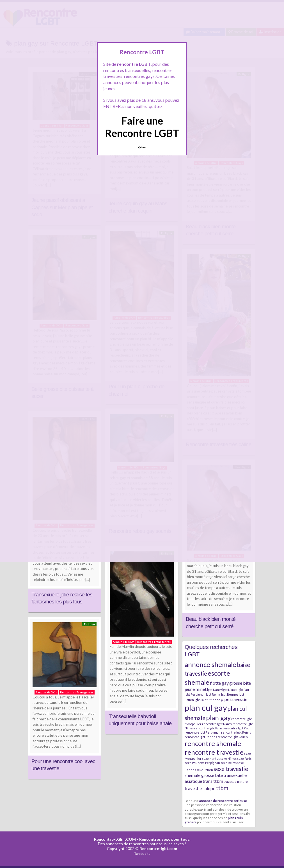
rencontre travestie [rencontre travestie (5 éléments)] (214, 752)
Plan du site (142, 854)
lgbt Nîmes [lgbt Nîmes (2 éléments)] (230, 690)
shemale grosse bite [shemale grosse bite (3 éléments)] (204, 775)
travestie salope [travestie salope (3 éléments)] (200, 788)
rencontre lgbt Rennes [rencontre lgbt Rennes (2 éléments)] (201, 737)
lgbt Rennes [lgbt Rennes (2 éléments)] (230, 694)
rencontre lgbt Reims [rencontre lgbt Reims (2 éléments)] (236, 732)
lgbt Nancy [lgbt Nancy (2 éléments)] (214, 690)
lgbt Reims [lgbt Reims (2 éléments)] (213, 694)
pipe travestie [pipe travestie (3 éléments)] (234, 699)
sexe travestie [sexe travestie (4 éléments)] (231, 769)
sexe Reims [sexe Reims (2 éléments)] (229, 763)
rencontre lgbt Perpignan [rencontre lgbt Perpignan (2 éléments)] (203, 732)
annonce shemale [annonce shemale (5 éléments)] (210, 664)
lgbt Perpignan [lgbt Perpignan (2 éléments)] (195, 694)
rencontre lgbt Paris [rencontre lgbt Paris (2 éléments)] (208, 728)
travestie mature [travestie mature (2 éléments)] (236, 782)
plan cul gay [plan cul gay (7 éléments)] (206, 708)
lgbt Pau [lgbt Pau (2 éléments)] (243, 690)
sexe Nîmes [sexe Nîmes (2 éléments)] (228, 758)
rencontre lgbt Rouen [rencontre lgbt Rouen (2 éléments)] (233, 737)
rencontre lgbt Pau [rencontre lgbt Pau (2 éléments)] (236, 728)
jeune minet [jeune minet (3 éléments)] (196, 689)
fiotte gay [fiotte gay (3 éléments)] (219, 683)
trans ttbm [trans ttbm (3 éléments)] (213, 781)
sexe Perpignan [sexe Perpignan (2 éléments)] (209, 763)
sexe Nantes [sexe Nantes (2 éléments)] (211, 758)
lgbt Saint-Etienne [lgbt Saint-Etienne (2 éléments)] (207, 700)
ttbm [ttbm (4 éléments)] (222, 788)
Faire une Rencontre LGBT (142, 127)
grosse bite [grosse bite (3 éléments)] (240, 683)
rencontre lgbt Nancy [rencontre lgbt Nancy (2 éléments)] (217, 724)
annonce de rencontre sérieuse (223, 801)
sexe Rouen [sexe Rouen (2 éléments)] (205, 770)
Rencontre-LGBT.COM (115, 839)
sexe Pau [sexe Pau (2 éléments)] (191, 763)
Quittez (142, 147)
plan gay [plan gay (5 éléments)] (218, 717)
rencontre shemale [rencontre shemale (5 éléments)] (213, 743)
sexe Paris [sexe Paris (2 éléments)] (244, 758)
